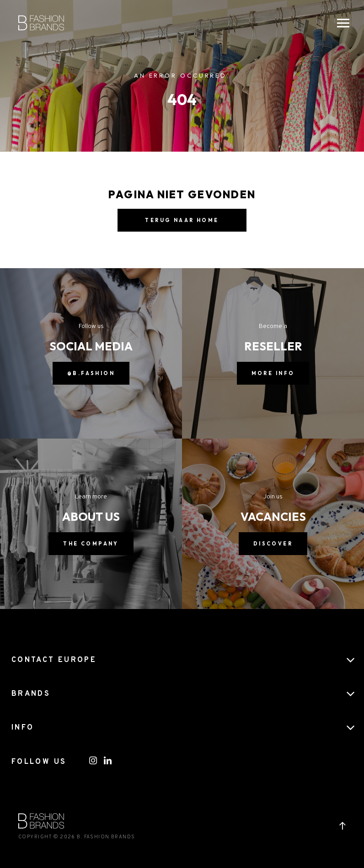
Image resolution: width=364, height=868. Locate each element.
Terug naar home (182, 220)
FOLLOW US (39, 762)
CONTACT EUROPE (54, 660)
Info (23, 728)
